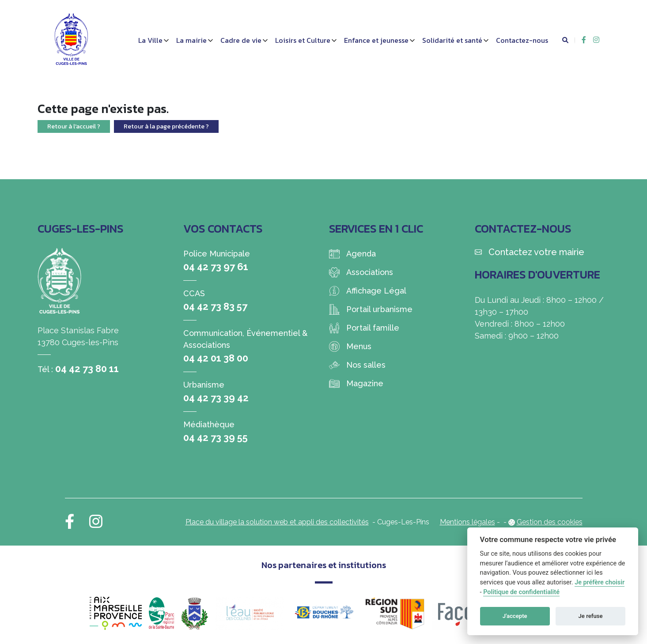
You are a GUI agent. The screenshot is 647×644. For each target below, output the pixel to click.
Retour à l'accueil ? (74, 126)
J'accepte (515, 616)
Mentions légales (467, 522)
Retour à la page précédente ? (166, 126)
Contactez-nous (522, 40)
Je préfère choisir (600, 582)
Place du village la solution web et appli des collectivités (277, 522)
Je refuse (591, 616)
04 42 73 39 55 (216, 437)
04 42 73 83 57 (215, 306)
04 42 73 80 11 (87, 369)
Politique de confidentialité (521, 592)
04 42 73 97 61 (216, 267)
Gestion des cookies (550, 522)
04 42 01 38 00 (216, 358)
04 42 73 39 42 (216, 398)
